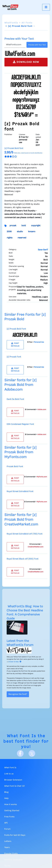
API (6, 823)
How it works (11, 805)
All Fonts (27, 23)
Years (7, 847)
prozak (13, 226)
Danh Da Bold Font (15, 399)
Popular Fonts (11, 854)
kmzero (32, 232)
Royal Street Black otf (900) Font (23, 559)
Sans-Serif (43, 250)
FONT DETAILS (15, 345)
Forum (7, 829)
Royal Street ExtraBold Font (20, 491)
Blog (6, 792)
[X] (32, 753)
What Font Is (22, 736)
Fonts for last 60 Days (15, 835)
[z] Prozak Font (14, 357)
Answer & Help (15, 662)
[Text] (15, 45)
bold (24, 226)
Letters (8, 841)
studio (20, 232)
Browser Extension (13, 780)
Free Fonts (9, 817)
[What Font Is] (10, 7)
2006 (9, 232)
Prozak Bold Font (15, 467)
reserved (22, 238)
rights (10, 238)
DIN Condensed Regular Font (20, 424)
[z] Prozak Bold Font (16, 329)
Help (6, 798)
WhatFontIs (11, 23)
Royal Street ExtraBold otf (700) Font (25, 534)
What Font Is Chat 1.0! (14, 786)
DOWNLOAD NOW (26, 62)
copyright (36, 226)
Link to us (9, 774)
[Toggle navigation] (46, 7)
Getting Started (12, 811)
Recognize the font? (18, 694)
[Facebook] (20, 753)
